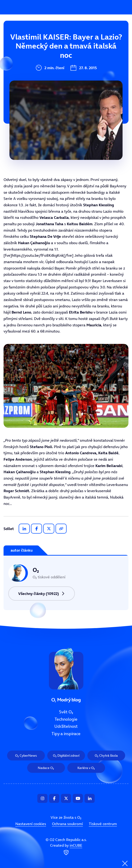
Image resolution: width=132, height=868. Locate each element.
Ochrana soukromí (67, 824)
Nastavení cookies (31, 824)
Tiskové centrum (103, 824)
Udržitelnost (40, 76)
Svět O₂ (35, 44)
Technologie (40, 60)
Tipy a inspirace (66, 734)
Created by (66, 850)
